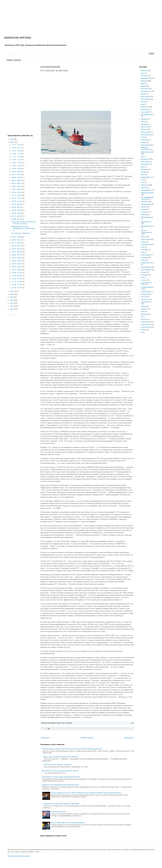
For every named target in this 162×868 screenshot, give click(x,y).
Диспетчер (145, 127)
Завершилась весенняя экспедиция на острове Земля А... (23, 228)
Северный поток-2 (148, 263)
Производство (146, 222)
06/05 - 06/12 (17, 207)
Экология (144, 319)
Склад (143, 272)
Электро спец (146, 324)
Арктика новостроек (59, 812)
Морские (144, 169)
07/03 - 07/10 (17, 201)
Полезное (145, 212)
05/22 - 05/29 (17, 213)
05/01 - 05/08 (17, 237)
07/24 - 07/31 (17, 192)
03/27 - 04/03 (17, 252)
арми (143, 84)
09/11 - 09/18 (17, 175)
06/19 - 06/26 (17, 204)
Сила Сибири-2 (146, 270)
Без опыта (145, 89)
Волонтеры (145, 109)
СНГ (142, 277)
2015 (12, 309)
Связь (143, 260)
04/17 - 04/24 (17, 243)
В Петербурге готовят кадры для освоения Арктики (61, 777)
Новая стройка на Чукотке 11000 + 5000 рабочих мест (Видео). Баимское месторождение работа (86, 793)
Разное (144, 242)
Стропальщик (146, 292)
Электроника (146, 327)
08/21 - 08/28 (17, 181)
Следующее (45, 738)
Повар (143, 209)
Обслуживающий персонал (147, 198)
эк (142, 317)
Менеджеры (146, 162)
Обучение (145, 202)
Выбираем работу (147, 115)
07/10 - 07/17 (17, 198)
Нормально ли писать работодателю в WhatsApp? (61, 804)
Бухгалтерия (146, 99)
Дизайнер (145, 124)
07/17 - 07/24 (17, 195)
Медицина (145, 159)
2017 (12, 303)
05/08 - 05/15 (17, 219)
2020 (12, 294)
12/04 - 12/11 (17, 148)
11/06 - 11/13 (17, 160)
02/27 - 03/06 (17, 264)
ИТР (143, 137)
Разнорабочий (146, 245)
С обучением (146, 255)
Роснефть (145, 250)
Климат (144, 142)
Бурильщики (146, 96)
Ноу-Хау (144, 188)
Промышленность (147, 226)
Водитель (145, 107)
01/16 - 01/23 (17, 282)
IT (142, 332)
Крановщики (146, 145)
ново (143, 182)
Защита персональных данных (19, 856)
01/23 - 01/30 (17, 279)
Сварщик (144, 258)
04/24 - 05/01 (17, 240)
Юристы (144, 330)
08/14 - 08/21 (17, 184)
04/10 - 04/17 (17, 246)
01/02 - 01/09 (17, 288)
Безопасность (146, 91)
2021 (12, 291)
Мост (143, 175)
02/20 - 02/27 (17, 267)
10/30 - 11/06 (17, 163)
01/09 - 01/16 (17, 285)
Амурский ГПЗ (146, 78)
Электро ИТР (146, 322)
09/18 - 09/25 (17, 172)
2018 (12, 300)
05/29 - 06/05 (17, 210)
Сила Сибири (146, 267)
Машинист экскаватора (146, 149)
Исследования (146, 135)
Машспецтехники (147, 152)
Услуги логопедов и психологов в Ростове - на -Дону (23, 223)
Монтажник (145, 164)
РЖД (143, 247)
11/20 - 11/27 (17, 154)
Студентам (145, 294)
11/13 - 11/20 (17, 157)
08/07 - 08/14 (17, 186)
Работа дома (146, 239)
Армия (143, 86)
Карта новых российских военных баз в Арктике (61, 757)
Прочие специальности (147, 231)
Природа (144, 215)
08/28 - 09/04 (17, 178)
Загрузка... (11, 315)
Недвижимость (147, 177)
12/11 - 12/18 (17, 145)
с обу (143, 252)
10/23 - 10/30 (17, 166)
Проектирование (147, 217)
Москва (144, 172)
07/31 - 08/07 (17, 189)
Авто (143, 73)
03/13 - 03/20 (17, 258)
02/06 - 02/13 (17, 273)
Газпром (144, 119)
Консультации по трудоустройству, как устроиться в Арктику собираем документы (72, 749)
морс (143, 167)
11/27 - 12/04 (17, 151)
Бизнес (144, 94)
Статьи (144, 280)
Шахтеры (144, 314)
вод (142, 104)
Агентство (145, 76)
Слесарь (144, 275)
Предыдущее (129, 738)
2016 (12, 306)
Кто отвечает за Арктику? (21, 233)
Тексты (144, 297)
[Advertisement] (66, 15)
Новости (144, 185)
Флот (143, 312)
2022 (12, 142)
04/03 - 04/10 (17, 249)
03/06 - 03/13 (17, 261)
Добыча (144, 129)
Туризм (144, 306)
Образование (146, 190)
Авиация (144, 71)
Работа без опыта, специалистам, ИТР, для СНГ (62, 771)
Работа (144, 237)
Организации (146, 204)
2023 (12, 139)
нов (142, 180)
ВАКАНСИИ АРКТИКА (18, 38)
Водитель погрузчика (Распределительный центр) (61, 785)
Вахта (143, 102)
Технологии (145, 299)
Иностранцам (146, 132)
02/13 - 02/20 (17, 270)
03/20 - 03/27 (17, 255)
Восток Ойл (145, 112)
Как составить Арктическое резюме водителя (68, 823)
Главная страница (13, 60)
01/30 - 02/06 (17, 276)
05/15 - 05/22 (17, 216)
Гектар (143, 122)
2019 (12, 297)
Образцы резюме (147, 193)
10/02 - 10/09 (17, 169)
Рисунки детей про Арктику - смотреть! (57, 765)
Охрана (144, 207)
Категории (145, 140)
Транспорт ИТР (146, 302)
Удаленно (145, 309)
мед (143, 156)
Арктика (144, 81)
